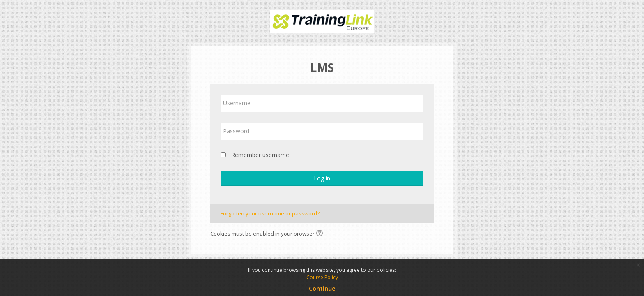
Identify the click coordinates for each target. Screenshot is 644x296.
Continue (322, 288)
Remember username (260, 155)
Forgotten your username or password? (270, 213)
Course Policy (322, 277)
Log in (322, 178)
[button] (321, 234)
